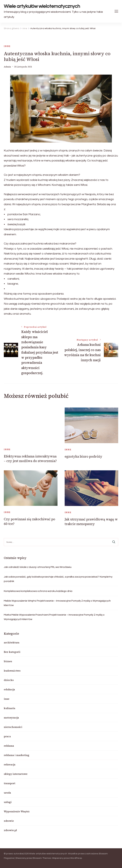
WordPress (76, 858)
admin (7, 67)
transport (10, 783)
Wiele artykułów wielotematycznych (42, 6)
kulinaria (10, 708)
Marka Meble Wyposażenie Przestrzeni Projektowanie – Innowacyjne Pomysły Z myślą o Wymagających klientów (54, 617)
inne (7, 46)
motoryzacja (11, 718)
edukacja (9, 689)
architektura (12, 642)
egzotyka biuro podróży (83, 456)
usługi (8, 802)
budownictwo (12, 671)
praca (7, 736)
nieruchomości (13, 727)
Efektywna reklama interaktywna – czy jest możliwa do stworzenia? (30, 459)
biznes (8, 661)
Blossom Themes (42, 858)
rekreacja (10, 764)
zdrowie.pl (10, 830)
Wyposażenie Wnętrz (17, 811)
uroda (7, 793)
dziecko (9, 680)
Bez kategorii (12, 652)
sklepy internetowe (16, 774)
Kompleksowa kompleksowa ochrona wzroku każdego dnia (38, 591)
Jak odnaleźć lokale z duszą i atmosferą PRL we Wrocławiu (38, 567)
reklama (9, 746)
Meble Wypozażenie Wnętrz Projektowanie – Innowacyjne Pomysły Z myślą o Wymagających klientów (57, 603)
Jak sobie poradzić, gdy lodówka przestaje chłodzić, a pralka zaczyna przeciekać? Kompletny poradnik (58, 579)
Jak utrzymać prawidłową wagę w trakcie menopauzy (91, 522)
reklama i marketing (17, 755)
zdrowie (9, 821)
